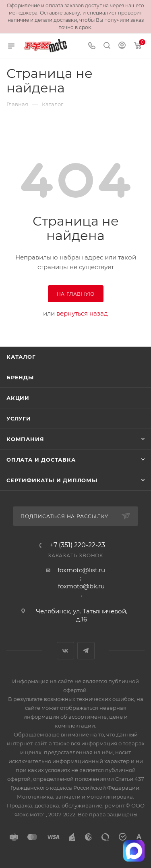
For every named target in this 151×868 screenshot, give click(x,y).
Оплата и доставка (41, 460)
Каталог (21, 357)
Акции (18, 398)
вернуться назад (82, 313)
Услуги (19, 418)
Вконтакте (65, 651)
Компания (25, 439)
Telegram (86, 651)
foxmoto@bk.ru (81, 586)
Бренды (20, 377)
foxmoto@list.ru (81, 570)
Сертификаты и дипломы (52, 480)
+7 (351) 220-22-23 (78, 545)
